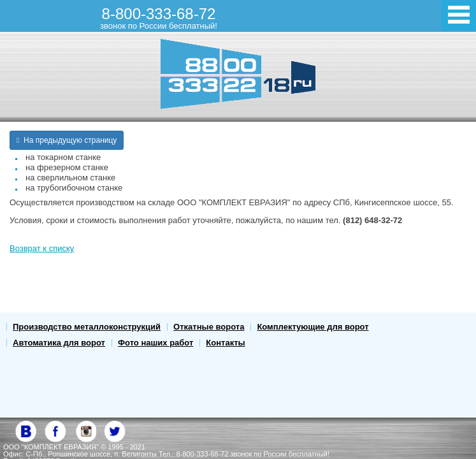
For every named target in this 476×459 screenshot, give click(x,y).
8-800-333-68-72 (159, 18)
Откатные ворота (209, 327)
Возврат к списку (42, 248)
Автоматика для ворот (59, 343)
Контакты (225, 343)
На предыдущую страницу (67, 140)
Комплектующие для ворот (313, 327)
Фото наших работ (155, 343)
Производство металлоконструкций (87, 327)
